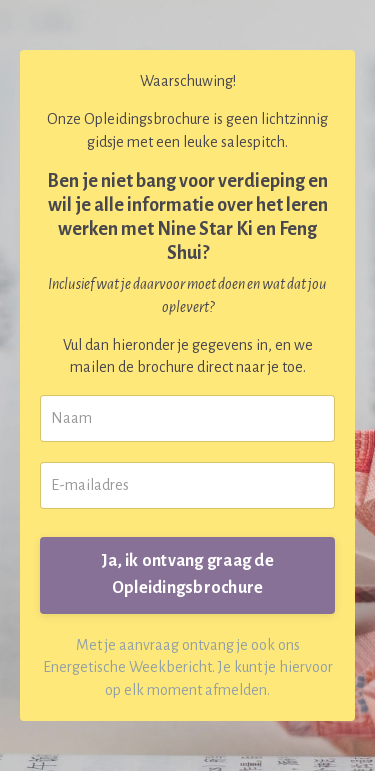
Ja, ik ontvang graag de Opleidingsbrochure (187, 574)
